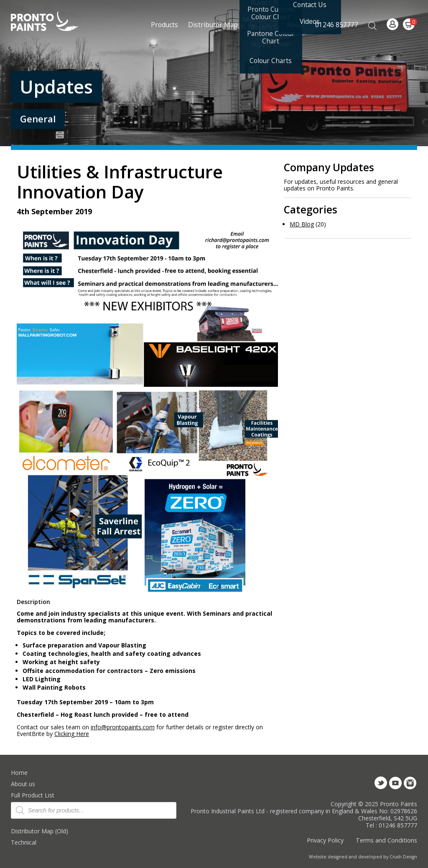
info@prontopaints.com (123, 727)
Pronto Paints (52, 22)
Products (164, 25)
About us (23, 784)
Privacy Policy (325, 840)
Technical (24, 842)
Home (19, 773)
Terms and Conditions (386, 840)
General (38, 119)
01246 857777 (337, 25)
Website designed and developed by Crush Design (363, 857)
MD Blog (302, 224)
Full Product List (33, 795)
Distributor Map (213, 25)
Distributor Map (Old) (39, 831)
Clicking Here (72, 734)
